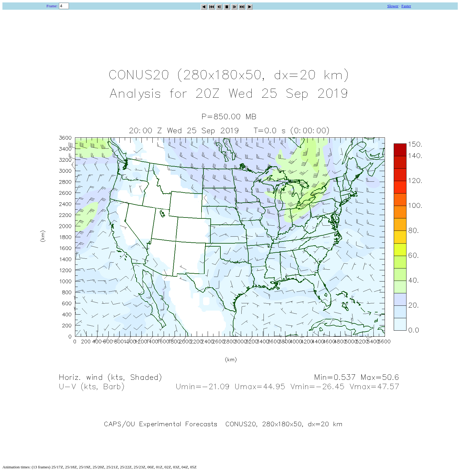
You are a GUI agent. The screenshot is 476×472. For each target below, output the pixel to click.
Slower (393, 6)
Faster (406, 6)
